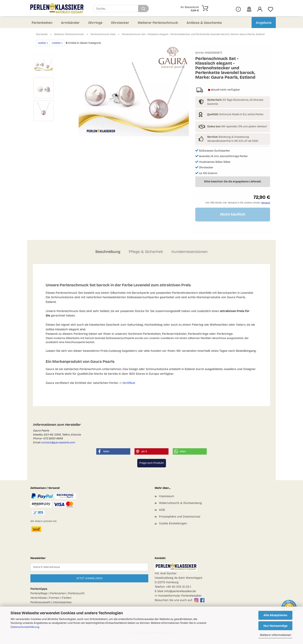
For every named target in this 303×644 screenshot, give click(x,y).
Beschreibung (108, 252)
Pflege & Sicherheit (146, 252)
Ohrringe (95, 23)
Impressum (166, 496)
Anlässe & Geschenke (204, 23)
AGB (162, 510)
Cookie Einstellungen (173, 523)
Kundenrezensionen (190, 252)
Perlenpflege (39, 593)
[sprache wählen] (249, 9)
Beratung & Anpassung (228, 137)
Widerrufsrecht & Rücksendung (180, 503)
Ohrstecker (120, 23)
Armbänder (70, 23)
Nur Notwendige (275, 626)
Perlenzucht (76, 593)
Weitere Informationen (275, 635)
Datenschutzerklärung (25, 627)
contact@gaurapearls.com (58, 443)
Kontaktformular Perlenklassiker (180, 596)
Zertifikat (129, 383)
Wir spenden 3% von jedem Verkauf (237, 126)
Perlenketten (42, 23)
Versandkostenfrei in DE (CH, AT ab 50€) (233, 141)
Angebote (264, 23)
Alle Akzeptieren (275, 615)
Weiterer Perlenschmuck (158, 23)
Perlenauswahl (40, 602)
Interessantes (62, 602)
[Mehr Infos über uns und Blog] (238, 9)
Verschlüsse (39, 598)
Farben (67, 598)
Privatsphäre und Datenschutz (180, 517)
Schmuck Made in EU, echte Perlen (235, 114)
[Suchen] (143, 9)
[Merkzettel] (270, 9)
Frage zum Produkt (152, 463)
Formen (54, 598)
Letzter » (57, 43)
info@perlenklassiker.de (180, 591)
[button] (260, 9)
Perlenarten (58, 593)
